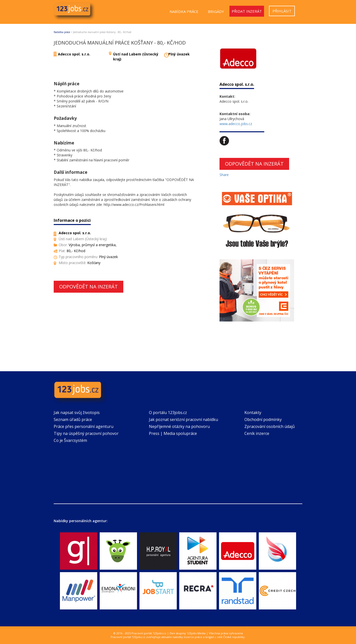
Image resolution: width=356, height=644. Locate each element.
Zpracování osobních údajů (270, 426)
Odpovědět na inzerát (89, 287)
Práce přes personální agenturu (84, 426)
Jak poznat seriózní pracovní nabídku (183, 419)
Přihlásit (282, 11)
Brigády (216, 11)
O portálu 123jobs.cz (168, 413)
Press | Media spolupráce (173, 433)
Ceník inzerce (257, 433)
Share (224, 175)
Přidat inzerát (247, 11)
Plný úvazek (179, 54)
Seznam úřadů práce (73, 419)
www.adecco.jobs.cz (236, 124)
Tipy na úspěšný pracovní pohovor (86, 433)
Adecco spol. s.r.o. (74, 54)
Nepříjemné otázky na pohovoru (179, 426)
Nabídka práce (184, 11)
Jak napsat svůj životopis (77, 413)
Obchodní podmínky (263, 419)
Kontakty (253, 413)
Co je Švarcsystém (70, 440)
